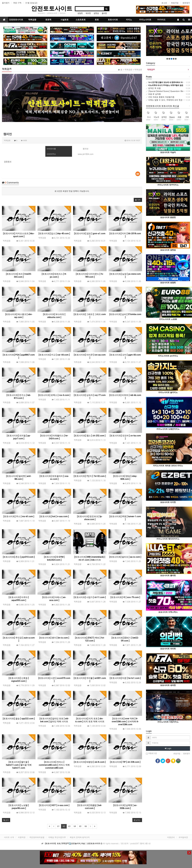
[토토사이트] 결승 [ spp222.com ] (19, 719)
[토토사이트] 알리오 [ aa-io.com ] (125, 557)
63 (69, 826)
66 (86, 826)
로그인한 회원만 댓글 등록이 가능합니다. (72, 191)
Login (168, 748)
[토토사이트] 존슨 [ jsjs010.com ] (19, 557)
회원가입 (175, 3)
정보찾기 (186, 3)
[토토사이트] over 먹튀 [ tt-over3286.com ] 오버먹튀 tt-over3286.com (125, 722)
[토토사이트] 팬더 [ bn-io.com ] (54, 638)
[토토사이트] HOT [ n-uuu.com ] (54, 805)
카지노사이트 (145, 20)
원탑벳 (80, 13)
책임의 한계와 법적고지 (80, 837)
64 (75, 826)
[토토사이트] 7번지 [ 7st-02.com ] (90, 476)
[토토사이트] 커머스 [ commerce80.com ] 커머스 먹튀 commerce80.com (54, 765)
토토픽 (48, 20)
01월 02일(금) (31, 3)
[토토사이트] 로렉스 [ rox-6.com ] (54, 395)
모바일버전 (183, 837)
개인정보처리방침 (37, 837)
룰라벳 (104, 13)
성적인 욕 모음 (153, 88)
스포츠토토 (81, 20)
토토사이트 (113, 20)
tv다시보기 (41, 13)
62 (64, 826)
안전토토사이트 (52, 8)
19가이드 (62, 13)
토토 (97, 20)
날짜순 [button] (137, 820)
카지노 (129, 20)
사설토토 (65, 20)
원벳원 (96, 13)
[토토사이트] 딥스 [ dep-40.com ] (54, 233)
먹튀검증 (32, 20)
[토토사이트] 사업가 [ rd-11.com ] (90, 597)
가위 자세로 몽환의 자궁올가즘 (160, 97)
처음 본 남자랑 (153, 94)
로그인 (164, 3)
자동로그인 (151, 753)
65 (80, 826)
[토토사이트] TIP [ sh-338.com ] (125, 762)
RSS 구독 (17, 3)
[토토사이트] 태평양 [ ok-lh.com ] (90, 762)
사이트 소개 (9, 837)
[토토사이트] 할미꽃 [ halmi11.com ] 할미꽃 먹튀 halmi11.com (19, 765)
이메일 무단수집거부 (57, 837)
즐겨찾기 (6, 3)
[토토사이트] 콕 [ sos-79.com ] (125, 597)
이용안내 (171, 837)
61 (58, 826)
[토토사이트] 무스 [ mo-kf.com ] (19, 516)
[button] (138, 200)
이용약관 (22, 837)
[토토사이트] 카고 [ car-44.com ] (54, 355)
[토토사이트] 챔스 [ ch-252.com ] (90, 436)
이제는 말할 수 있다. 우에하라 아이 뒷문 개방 (166, 100)
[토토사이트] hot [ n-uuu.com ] (54, 516)
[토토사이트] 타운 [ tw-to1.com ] (125, 678)
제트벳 (88, 13)
